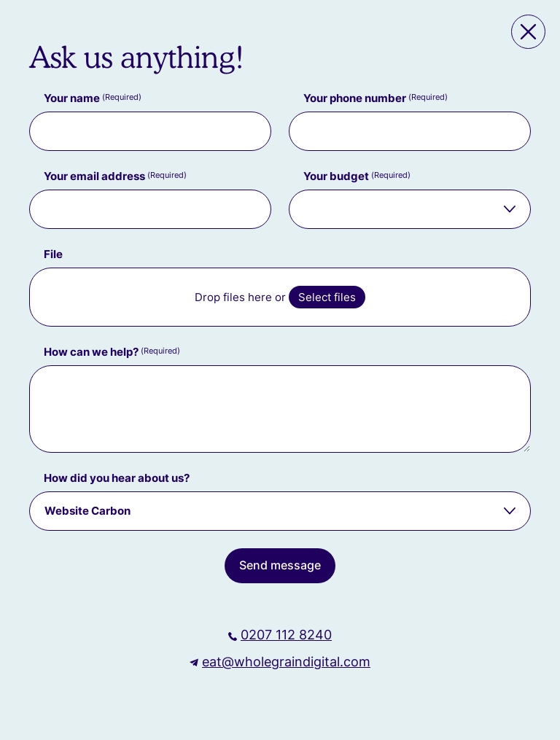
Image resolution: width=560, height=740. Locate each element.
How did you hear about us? (117, 478)
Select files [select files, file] (327, 297)
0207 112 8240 (286, 635)
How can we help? (112, 352)
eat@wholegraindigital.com (286, 662)
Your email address (115, 176)
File (53, 254)
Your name (93, 98)
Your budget (357, 176)
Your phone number (376, 98)
